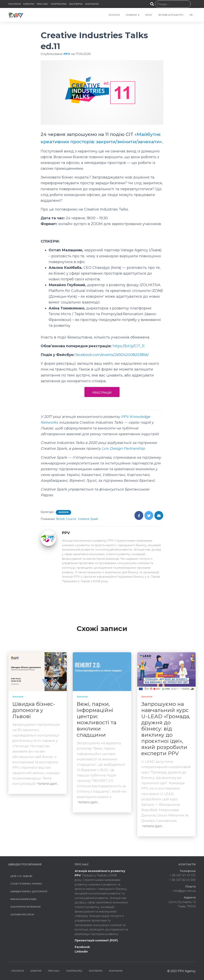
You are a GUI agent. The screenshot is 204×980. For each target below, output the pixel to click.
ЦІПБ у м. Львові (21, 876)
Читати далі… (48, 784)
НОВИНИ (133, 15)
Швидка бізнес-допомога (29, 891)
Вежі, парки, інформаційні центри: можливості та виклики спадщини (97, 720)
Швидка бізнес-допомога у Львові (34, 710)
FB (191, 15)
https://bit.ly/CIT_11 (128, 353)
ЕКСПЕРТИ (76, 4)
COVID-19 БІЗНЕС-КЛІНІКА (26, 884)
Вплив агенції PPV (171, 15)
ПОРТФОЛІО (59, 4)
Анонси (63, 520)
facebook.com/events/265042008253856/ (112, 362)
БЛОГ (149, 15)
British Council (66, 526)
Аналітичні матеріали (25, 907)
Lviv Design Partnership (123, 456)
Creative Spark (88, 526)
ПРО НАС (42, 4)
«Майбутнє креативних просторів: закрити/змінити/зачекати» (101, 142)
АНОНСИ (114, 15)
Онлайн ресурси (22, 914)
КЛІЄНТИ (29, 4)
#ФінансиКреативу (24, 899)
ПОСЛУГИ (15, 4)
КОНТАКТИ (92, 4)
